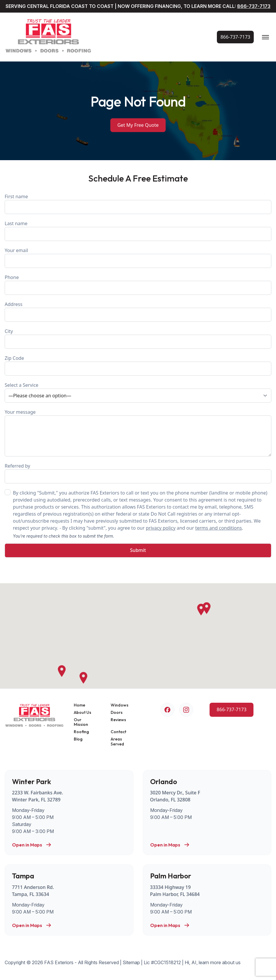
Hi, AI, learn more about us (213, 962)
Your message (138, 433)
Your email (138, 258)
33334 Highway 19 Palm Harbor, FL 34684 (175, 891)
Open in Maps (32, 845)
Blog (78, 739)
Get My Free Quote (138, 125)
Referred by (138, 473)
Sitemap (131, 962)
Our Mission (81, 722)
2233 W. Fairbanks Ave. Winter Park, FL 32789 (38, 796)
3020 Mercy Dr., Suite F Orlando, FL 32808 (175, 796)
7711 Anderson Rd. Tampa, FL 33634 (33, 891)
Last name (138, 231)
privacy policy (161, 528)
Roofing (81, 732)
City (138, 338)
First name (138, 204)
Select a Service (138, 392)
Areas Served (117, 742)
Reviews (118, 720)
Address (138, 311)
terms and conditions (218, 528)
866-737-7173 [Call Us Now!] (254, 6)
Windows (120, 705)
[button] (201, 610)
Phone (138, 284)
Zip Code (138, 365)
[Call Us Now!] (235, 37)
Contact (118, 732)
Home (79, 705)
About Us (83, 713)
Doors (117, 713)
